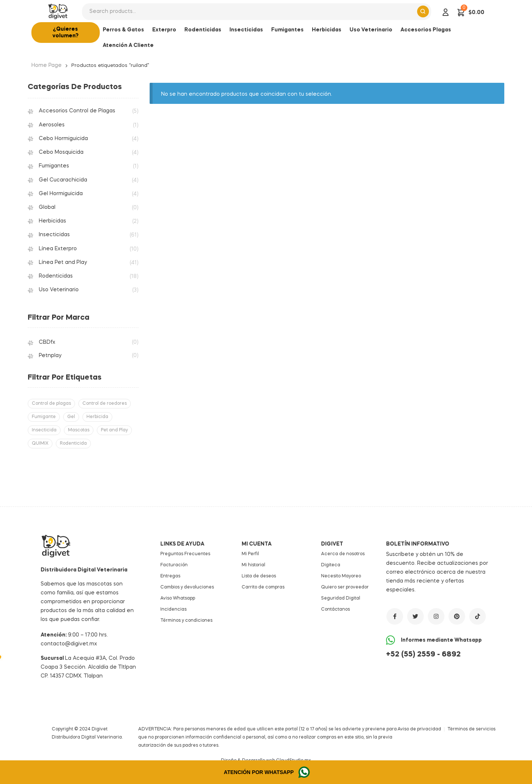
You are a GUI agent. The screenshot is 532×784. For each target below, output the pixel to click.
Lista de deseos (259, 576)
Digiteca (331, 565)
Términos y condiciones (186, 621)
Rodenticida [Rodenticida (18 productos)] (73, 444)
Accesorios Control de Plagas (77, 111)
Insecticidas (54, 235)
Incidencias (173, 610)
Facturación (174, 565)
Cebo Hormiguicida (63, 139)
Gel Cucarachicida (63, 180)
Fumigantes (54, 166)
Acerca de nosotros (343, 554)
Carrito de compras (263, 587)
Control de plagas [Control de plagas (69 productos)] (51, 404)
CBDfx (47, 342)
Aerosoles (52, 125)
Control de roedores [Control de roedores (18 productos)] (105, 404)
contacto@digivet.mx (69, 644)
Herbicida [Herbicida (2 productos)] (97, 417)
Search (423, 11)
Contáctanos (335, 610)
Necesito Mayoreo (341, 576)
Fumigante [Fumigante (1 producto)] (44, 417)
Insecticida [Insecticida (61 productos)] (44, 430)
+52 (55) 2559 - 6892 (423, 655)
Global (47, 207)
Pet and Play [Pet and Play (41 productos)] (114, 430)
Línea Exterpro (58, 249)
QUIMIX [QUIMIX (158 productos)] (40, 444)
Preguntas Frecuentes (185, 554)
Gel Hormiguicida (61, 194)
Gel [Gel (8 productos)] (71, 417)
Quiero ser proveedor (345, 587)
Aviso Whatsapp (178, 598)
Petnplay (50, 356)
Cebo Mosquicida (61, 152)
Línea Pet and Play (63, 262)
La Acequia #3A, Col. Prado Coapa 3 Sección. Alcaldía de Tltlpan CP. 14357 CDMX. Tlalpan (88, 667)
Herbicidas (52, 221)
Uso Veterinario (59, 290)
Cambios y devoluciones (187, 587)
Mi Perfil (250, 554)
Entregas (170, 576)
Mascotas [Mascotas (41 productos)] (79, 430)
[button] (66, 33)
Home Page (47, 65)
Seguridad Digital (341, 598)
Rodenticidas (56, 276)
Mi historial (253, 565)
